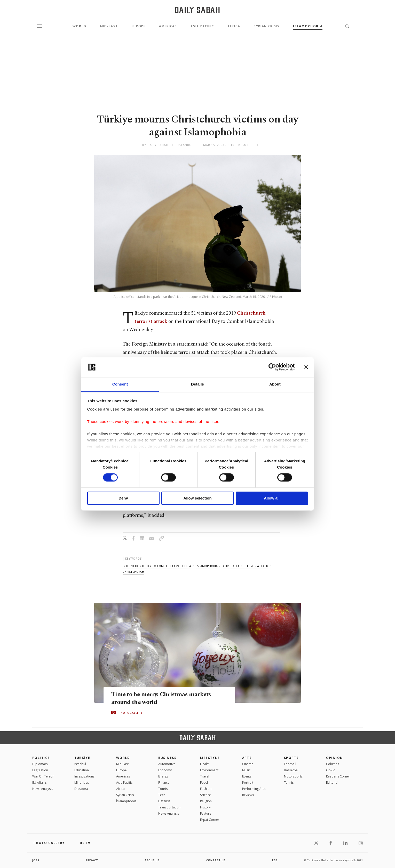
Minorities (82, 783)
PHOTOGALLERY (131, 713)
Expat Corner (210, 820)
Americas (168, 26)
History (205, 807)
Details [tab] (198, 384)
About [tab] (275, 384)
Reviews (248, 795)
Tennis (289, 783)
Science (206, 795)
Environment (209, 770)
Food (204, 783)
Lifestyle (210, 758)
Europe (139, 26)
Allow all (272, 498)
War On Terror (43, 776)
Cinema (248, 764)
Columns (333, 764)
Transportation (169, 807)
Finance (164, 783)
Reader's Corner (338, 776)
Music (246, 770)
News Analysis (43, 789)
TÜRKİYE (82, 758)
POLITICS (41, 758)
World (80, 26)
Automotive (167, 764)
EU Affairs (39, 783)
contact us (216, 860)
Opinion (335, 758)
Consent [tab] (120, 384)
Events (247, 776)
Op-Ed (331, 770)
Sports (291, 758)
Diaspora (81, 789)
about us (152, 860)
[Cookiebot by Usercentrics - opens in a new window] (272, 367)
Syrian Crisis (267, 26)
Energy (163, 776)
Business (167, 758)
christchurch (133, 572)
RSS (275, 860)
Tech (162, 795)
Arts (247, 758)
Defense (164, 801)
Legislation (40, 770)
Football (290, 764)
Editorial (332, 783)
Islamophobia (308, 26)
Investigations (84, 776)
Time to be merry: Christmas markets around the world (163, 699)
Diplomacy (40, 764)
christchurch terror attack (246, 566)
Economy (165, 770)
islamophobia (207, 566)
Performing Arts (254, 789)
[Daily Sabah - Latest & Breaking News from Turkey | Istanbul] (197, 10)
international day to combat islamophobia (157, 566)
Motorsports (293, 776)
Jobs (36, 860)
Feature (206, 813)
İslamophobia (126, 801)
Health (205, 764)
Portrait (248, 783)
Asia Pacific (202, 26)
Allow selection (197, 498)
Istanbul (80, 764)
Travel (205, 776)
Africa (234, 26)
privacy (92, 860)
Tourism (164, 789)
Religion (206, 801)
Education (82, 770)
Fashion (206, 789)
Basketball (292, 770)
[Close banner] (306, 367)
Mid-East (109, 26)
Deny (123, 498)
